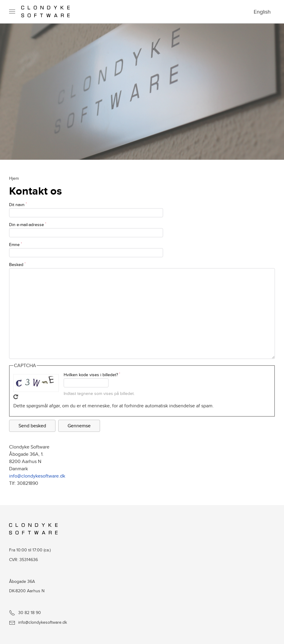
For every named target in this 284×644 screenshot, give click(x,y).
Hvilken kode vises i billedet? (92, 375)
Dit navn (18, 205)
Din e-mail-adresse (28, 225)
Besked (17, 264)
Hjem (14, 178)
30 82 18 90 (25, 612)
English (262, 12)
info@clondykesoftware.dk (37, 476)
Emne (15, 245)
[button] (12, 11)
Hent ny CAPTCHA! (16, 397)
